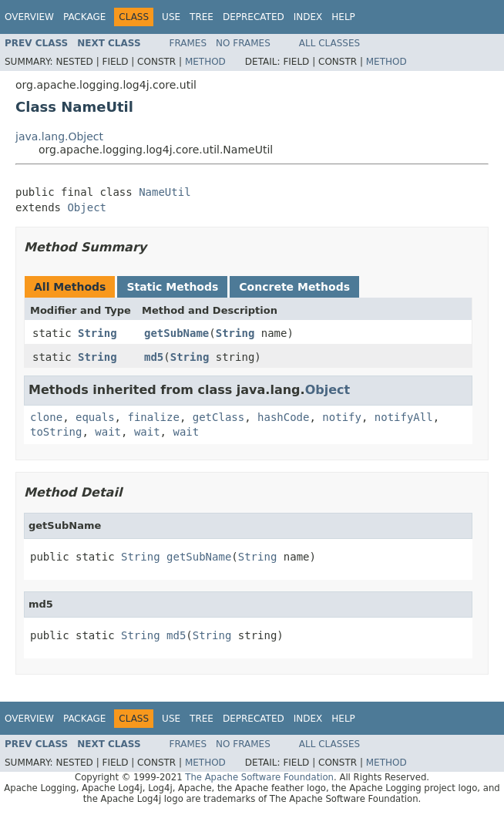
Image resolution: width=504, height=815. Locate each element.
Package (84, 17)
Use (171, 17)
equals (95, 417)
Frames (188, 43)
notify (342, 417)
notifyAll (404, 417)
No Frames (243, 43)
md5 (154, 357)
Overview (29, 17)
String (97, 333)
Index (308, 17)
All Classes (329, 43)
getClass (218, 417)
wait (108, 432)
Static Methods (172, 287)
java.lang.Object (59, 136)
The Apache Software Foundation (259, 777)
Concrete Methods (294, 287)
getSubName (176, 333)
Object (87, 207)
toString (56, 432)
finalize (153, 417)
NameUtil (165, 192)
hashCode (283, 417)
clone (46, 417)
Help (343, 17)
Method (205, 62)
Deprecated (254, 17)
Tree (202, 17)
